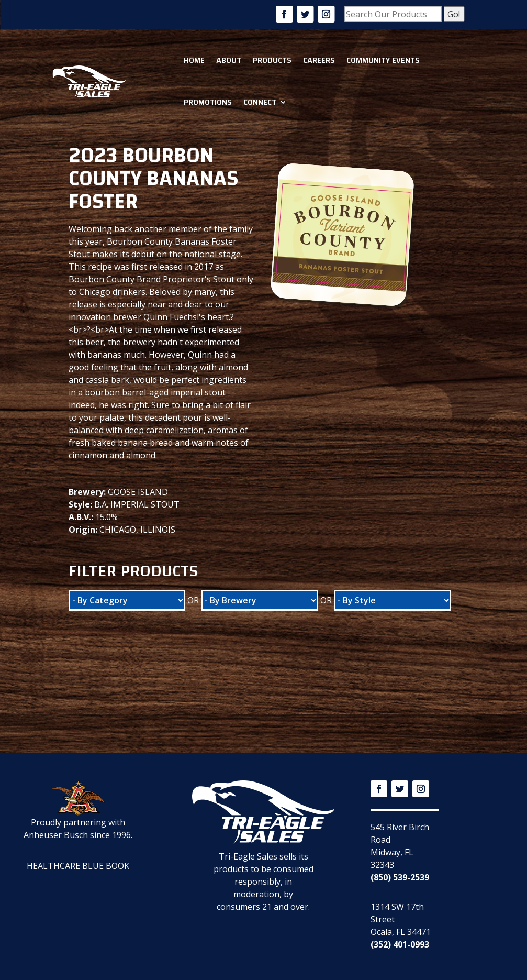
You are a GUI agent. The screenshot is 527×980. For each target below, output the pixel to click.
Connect (260, 102)
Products (272, 60)
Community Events (383, 60)
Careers (319, 60)
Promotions (208, 102)
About (229, 60)
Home (194, 60)
